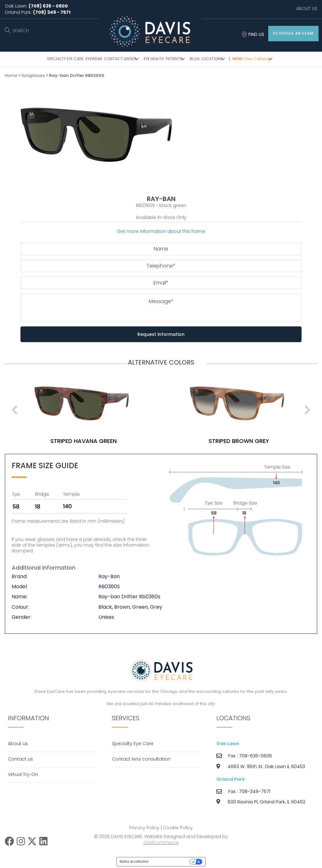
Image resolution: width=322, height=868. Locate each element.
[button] (293, 34)
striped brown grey (258, 441)
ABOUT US (307, 9)
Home (11, 75)
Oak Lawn (228, 744)
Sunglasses (33, 75)
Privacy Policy (144, 828)
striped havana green (103, 441)
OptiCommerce (161, 842)
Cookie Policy (178, 828)
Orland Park (231, 779)
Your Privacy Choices (171, 862)
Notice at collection (134, 862)
